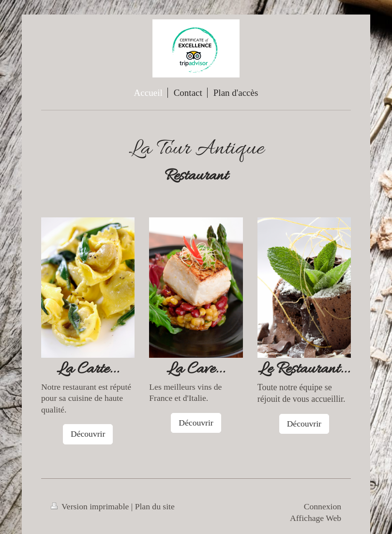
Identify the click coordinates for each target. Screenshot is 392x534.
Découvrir (88, 434)
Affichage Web (316, 518)
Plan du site (155, 506)
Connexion (323, 506)
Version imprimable (91, 506)
